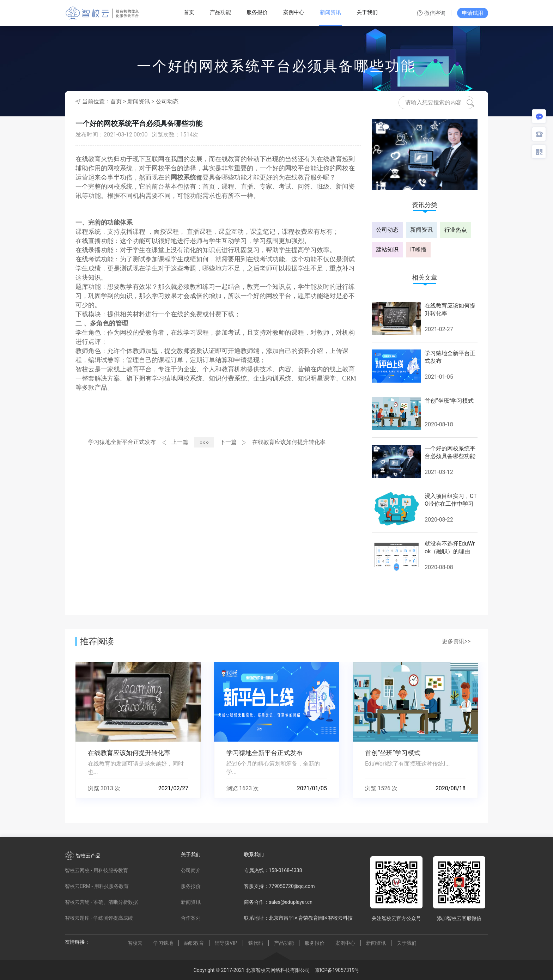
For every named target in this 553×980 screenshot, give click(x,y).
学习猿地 (163, 943)
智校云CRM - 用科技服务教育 (97, 886)
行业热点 (456, 230)
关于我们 (367, 12)
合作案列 (191, 918)
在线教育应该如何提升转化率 (289, 442)
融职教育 (194, 943)
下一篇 (228, 442)
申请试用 (473, 13)
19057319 (343, 970)
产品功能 (220, 12)
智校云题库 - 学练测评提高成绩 (99, 918)
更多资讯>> (456, 641)
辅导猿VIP (226, 943)
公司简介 (191, 870)
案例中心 (294, 12)
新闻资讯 (330, 12)
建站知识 (387, 249)
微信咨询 (431, 13)
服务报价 (257, 12)
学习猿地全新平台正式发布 (122, 442)
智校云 (135, 943)
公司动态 (167, 101)
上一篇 (180, 442)
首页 (189, 12)
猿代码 (256, 943)
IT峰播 (418, 249)
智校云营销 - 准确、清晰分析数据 (101, 902)
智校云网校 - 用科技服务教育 (96, 870)
